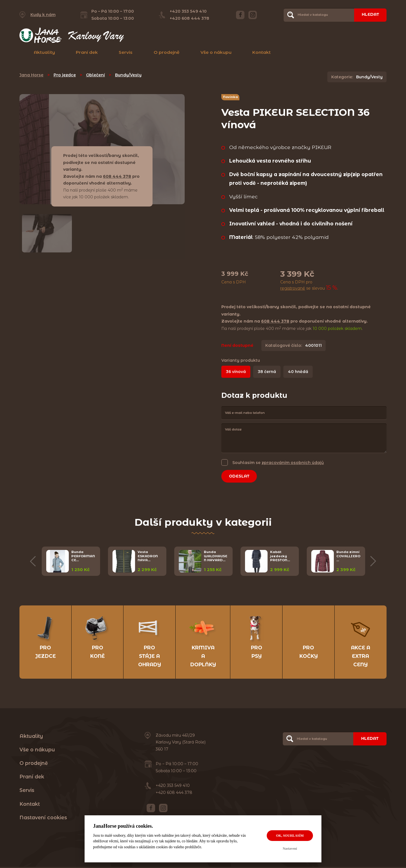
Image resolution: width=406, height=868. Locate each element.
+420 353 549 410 (188, 11)
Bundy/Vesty (128, 75)
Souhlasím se (278, 462)
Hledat (370, 15)
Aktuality (44, 52)
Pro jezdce (65, 75)
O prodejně (167, 52)
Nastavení (290, 849)
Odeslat (240, 476)
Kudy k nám (43, 15)
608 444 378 (117, 176)
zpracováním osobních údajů (293, 463)
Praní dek (87, 52)
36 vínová (236, 372)
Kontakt (262, 52)
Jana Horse (31, 75)
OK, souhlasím (290, 836)
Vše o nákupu (216, 52)
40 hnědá (299, 372)
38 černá (268, 372)
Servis (126, 52)
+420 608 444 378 (189, 18)
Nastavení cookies (43, 818)
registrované (293, 288)
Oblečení (95, 75)
